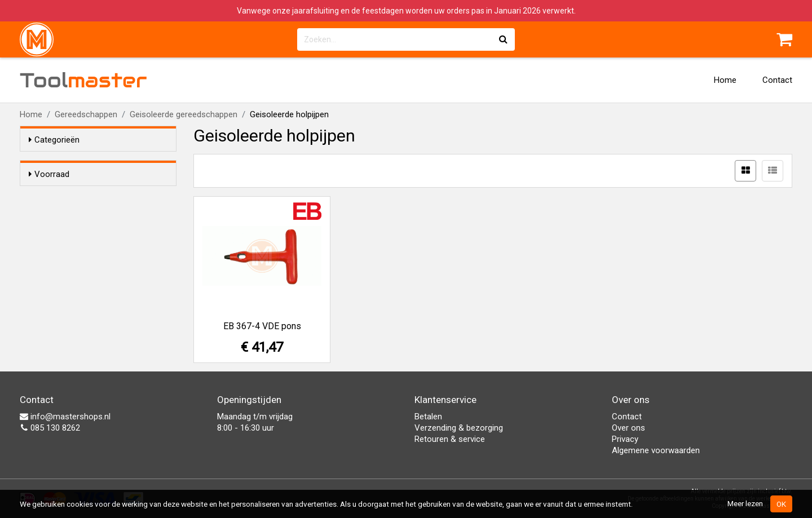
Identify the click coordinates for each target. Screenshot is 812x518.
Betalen (428, 417)
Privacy (625, 439)
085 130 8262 (50, 428)
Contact (777, 80)
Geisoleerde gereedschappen (184, 114)
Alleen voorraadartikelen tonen (102, 196)
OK (781, 504)
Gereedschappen (86, 114)
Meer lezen (745, 503)
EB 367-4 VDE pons (262, 326)
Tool (83, 80)
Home (725, 80)
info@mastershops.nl (65, 417)
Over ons (628, 428)
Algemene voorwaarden (656, 450)
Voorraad (49, 174)
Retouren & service (450, 439)
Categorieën (54, 140)
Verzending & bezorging (459, 428)
